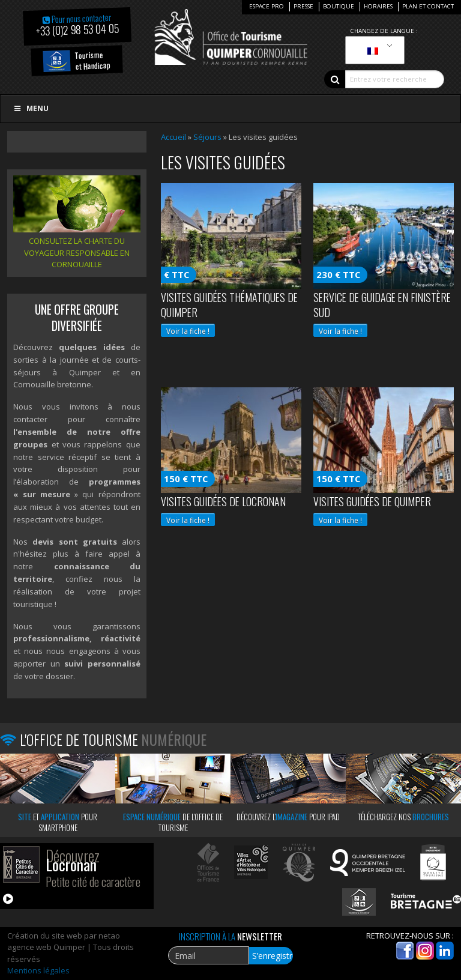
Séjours (207, 137)
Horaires (378, 6)
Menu (31, 108)
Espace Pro (267, 6)
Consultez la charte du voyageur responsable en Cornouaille (77, 253)
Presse (303, 6)
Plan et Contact (428, 6)
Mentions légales (38, 970)
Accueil (173, 137)
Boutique (339, 6)
